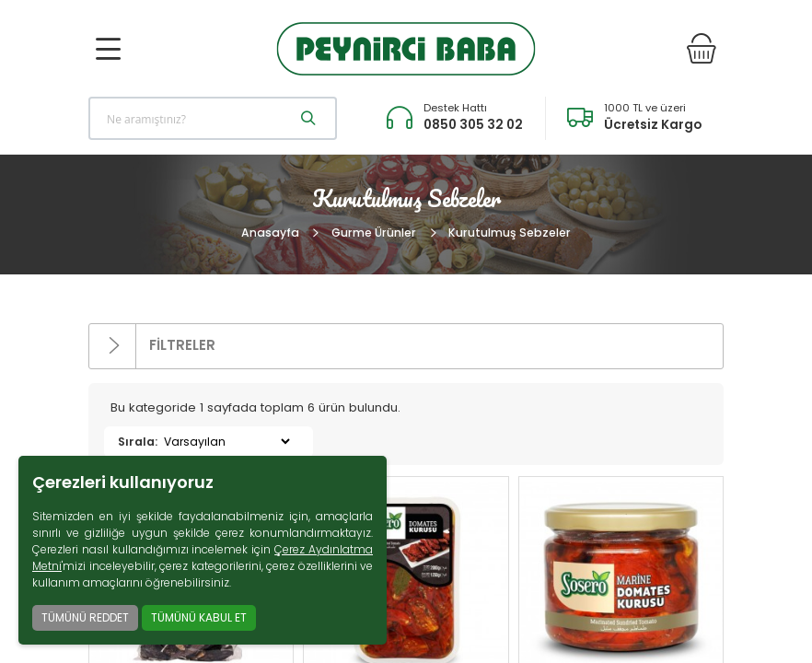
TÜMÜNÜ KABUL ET (199, 617)
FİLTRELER (152, 346)
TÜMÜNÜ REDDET (85, 617)
